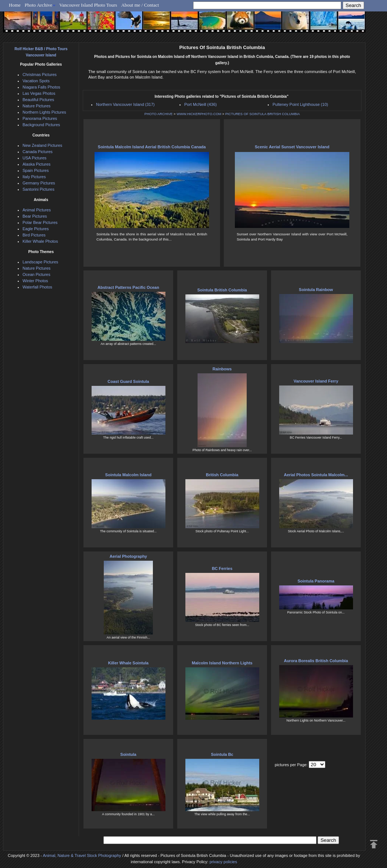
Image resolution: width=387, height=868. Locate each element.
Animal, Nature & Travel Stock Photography (82, 855)
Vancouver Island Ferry (316, 381)
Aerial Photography (128, 556)
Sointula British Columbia (222, 290)
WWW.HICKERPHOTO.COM (199, 114)
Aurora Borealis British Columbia (316, 661)
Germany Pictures (39, 183)
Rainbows (222, 369)
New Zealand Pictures (42, 145)
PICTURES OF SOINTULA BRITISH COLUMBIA (263, 114)
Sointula (128, 754)
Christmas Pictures (40, 75)
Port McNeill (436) (201, 104)
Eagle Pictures (36, 229)
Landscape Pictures (40, 262)
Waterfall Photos (37, 287)
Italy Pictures (34, 177)
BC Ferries (222, 568)
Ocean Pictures (36, 274)
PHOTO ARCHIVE (159, 114)
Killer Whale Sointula (128, 663)
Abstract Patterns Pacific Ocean (128, 287)
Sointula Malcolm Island (128, 475)
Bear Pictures (35, 216)
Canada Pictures (37, 152)
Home (15, 5)
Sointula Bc (222, 754)
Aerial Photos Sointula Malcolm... (316, 475)
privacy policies (223, 862)
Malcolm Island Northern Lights (222, 663)
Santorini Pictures (38, 189)
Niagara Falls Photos (41, 87)
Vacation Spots (36, 81)
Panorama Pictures (40, 118)
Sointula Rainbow (316, 290)
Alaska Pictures (37, 164)
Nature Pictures (37, 106)
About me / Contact (140, 5)
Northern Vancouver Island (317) (125, 104)
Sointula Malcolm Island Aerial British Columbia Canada (152, 147)
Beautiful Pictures (38, 100)
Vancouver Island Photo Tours (88, 5)
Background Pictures (41, 125)
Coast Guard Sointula (128, 381)
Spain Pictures (36, 170)
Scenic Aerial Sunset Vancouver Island (292, 147)
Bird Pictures (34, 235)
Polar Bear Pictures (40, 222)
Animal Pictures (37, 210)
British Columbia (222, 475)
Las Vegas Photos (39, 93)
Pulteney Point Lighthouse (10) (300, 104)
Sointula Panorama (316, 581)
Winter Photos (35, 281)
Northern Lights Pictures (44, 112)
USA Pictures (35, 158)
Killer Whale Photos (40, 241)
